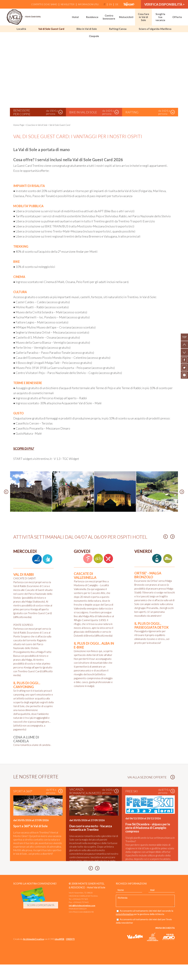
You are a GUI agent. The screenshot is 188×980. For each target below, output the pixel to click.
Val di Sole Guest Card (51, 29)
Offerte (177, 17)
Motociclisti (126, 17)
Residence (92, 17)
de (117, 4)
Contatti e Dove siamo (44, 4)
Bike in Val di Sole (87, 29)
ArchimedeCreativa (33, 955)
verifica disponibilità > (164, 4)
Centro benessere (109, 17)
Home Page (19, 125)
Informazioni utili (88, 4)
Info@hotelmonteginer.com (82, 921)
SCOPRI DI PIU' (24, 449)
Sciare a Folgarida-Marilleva (155, 29)
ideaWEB (59, 955)
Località (21, 29)
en (110, 4)
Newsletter (68, 4)
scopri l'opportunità (41, 921)
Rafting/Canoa (118, 29)
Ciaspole (94, 36)
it (105, 4)
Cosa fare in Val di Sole (144, 17)
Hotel (75, 17)
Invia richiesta (165, 943)
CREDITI (70, 955)
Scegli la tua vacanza (160, 17)
